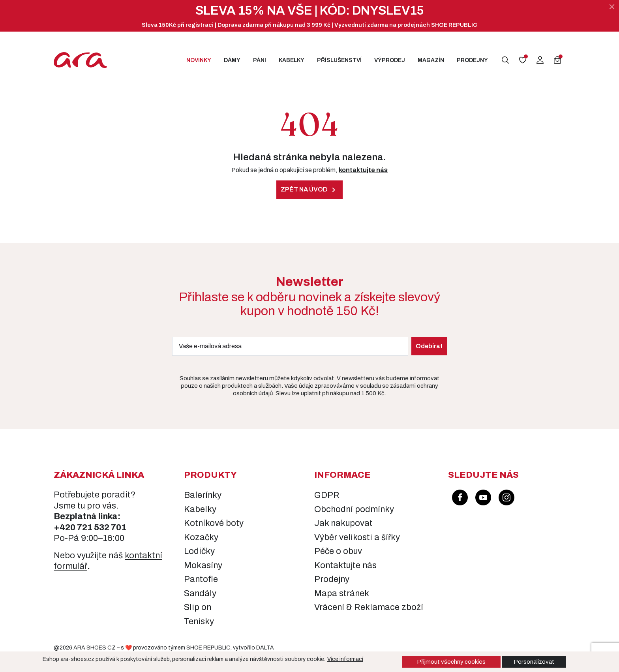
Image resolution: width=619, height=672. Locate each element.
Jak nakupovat (343, 523)
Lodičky (199, 551)
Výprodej (390, 60)
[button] (505, 60)
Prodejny (472, 60)
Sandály (200, 593)
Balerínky (203, 495)
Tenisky (199, 621)
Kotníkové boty (214, 523)
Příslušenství (339, 60)
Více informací (345, 659)
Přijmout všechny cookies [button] (451, 662)
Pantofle (201, 579)
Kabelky (292, 60)
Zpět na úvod (309, 190)
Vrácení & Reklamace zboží (369, 607)
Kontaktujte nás (345, 565)
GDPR (327, 495)
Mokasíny (203, 565)
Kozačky (201, 537)
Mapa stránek (342, 593)
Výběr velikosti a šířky (357, 537)
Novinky (199, 60)
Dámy (232, 60)
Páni (260, 60)
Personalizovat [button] (534, 662)
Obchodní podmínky (354, 509)
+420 (65, 527)
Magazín (431, 60)
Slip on (198, 607)
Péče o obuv (338, 551)
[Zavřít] (612, 7)
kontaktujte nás (363, 170)
